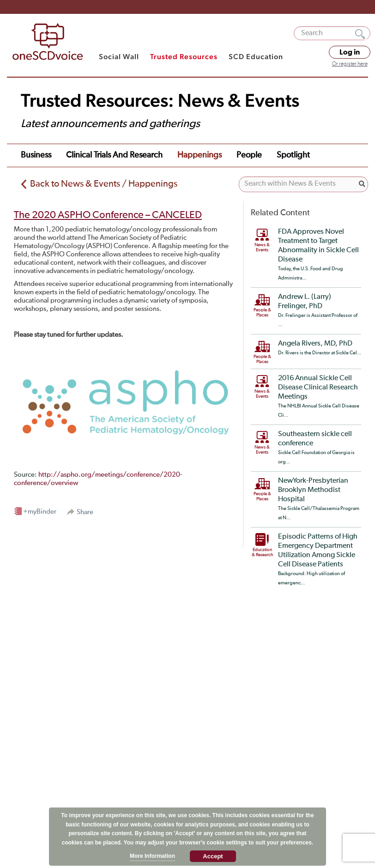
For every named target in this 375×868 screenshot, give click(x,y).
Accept (213, 856)
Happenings (200, 155)
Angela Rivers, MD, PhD (315, 344)
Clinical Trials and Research (114, 155)
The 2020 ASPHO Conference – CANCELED (108, 215)
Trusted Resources (184, 57)
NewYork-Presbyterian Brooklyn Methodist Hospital (313, 490)
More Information (152, 856)
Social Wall (119, 57)
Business (36, 155)
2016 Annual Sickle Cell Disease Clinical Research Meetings (318, 388)
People (249, 155)
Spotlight (293, 155)
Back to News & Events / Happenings (104, 184)
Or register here (350, 64)
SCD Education (256, 57)
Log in (350, 52)
